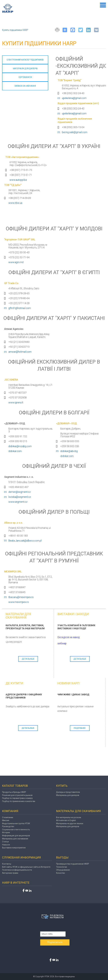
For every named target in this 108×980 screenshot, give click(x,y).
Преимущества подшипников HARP (73, 864)
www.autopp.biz (18, 180)
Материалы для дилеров (68, 795)
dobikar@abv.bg (69, 451)
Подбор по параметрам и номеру (17, 798)
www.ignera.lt (16, 402)
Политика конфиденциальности (17, 870)
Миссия (6, 820)
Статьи (5, 842)
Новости (6, 845)
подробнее (80, 728)
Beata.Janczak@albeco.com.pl (25, 541)
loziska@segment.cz (20, 497)
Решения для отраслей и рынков (17, 795)
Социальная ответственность (16, 830)
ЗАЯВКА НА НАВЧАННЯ (25, 86)
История (6, 832)
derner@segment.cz (20, 492)
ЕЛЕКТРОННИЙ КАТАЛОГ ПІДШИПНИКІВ (25, 60)
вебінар (62, 643)
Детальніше (28, 659)
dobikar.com (15, 451)
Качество (61, 873)
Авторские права (10, 873)
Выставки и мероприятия (14, 848)
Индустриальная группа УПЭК (16, 823)
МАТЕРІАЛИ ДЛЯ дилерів (25, 68)
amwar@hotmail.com (20, 352)
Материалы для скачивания (15, 839)
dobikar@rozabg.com (20, 446)
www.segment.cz (18, 502)
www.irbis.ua (15, 203)
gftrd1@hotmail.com (20, 308)
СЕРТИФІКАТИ (25, 77)
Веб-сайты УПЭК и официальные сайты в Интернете (26, 867)
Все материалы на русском (69, 817)
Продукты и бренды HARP (14, 792)
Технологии (62, 867)
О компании (8, 817)
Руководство (8, 826)
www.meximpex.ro (19, 602)
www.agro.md (16, 262)
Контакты (7, 864)
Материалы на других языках (70, 823)
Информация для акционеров (16, 836)
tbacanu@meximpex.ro (21, 597)
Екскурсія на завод (69, 637)
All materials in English (66, 820)
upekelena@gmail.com (74, 98)
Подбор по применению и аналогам (19, 801)
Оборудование (63, 870)
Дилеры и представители (68, 792)
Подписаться (55, 942)
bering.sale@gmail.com (75, 132)
